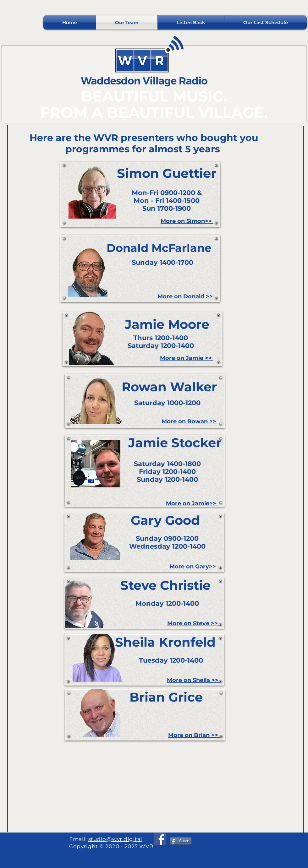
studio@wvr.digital (115, 839)
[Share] (181, 841)
